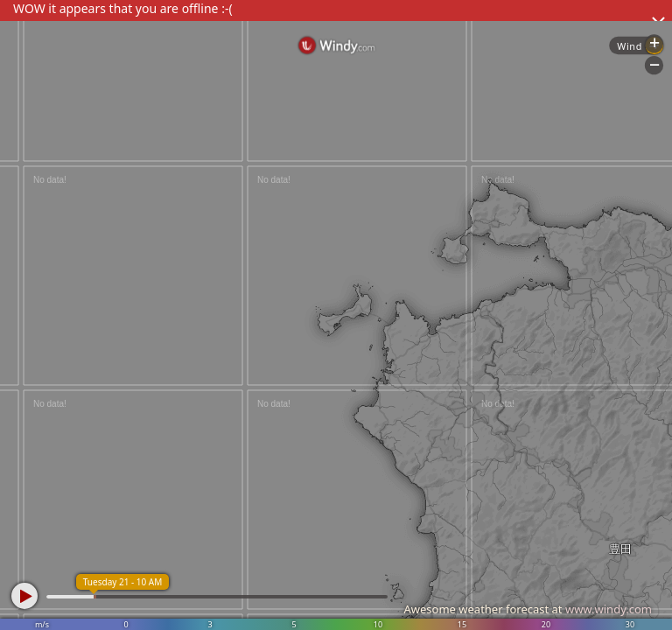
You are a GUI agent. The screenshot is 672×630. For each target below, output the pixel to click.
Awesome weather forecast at (528, 609)
